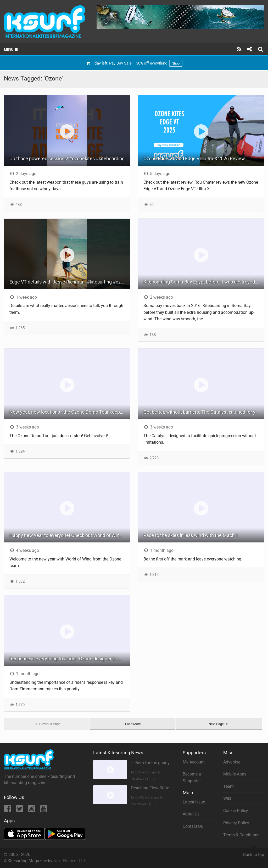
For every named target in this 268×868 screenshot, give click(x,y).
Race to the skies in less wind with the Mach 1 (191, 535)
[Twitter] (20, 810)
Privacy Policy (236, 823)
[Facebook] (8, 810)
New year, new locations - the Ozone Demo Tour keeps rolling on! (70, 412)
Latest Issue (194, 802)
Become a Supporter (192, 777)
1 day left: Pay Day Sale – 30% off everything (134, 63)
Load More (133, 724)
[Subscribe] (239, 49)
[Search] (261, 49)
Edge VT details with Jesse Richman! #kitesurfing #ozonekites (70, 282)
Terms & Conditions (241, 835)
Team (228, 786)
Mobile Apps (235, 774)
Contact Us (193, 826)
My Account (194, 762)
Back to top (254, 852)
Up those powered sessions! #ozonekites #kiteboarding (67, 158)
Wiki (227, 798)
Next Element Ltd (69, 861)
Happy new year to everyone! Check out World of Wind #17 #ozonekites (70, 535)
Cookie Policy (236, 811)
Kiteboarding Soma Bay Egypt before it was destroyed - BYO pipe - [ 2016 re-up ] (204, 282)
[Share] (249, 49)
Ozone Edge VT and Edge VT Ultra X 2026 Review (194, 158)
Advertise (232, 762)
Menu (11, 50)
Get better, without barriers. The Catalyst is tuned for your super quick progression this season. (204, 412)
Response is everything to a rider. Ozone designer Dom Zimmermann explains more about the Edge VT (70, 659)
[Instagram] (32, 810)
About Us (191, 814)
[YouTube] (44, 810)
